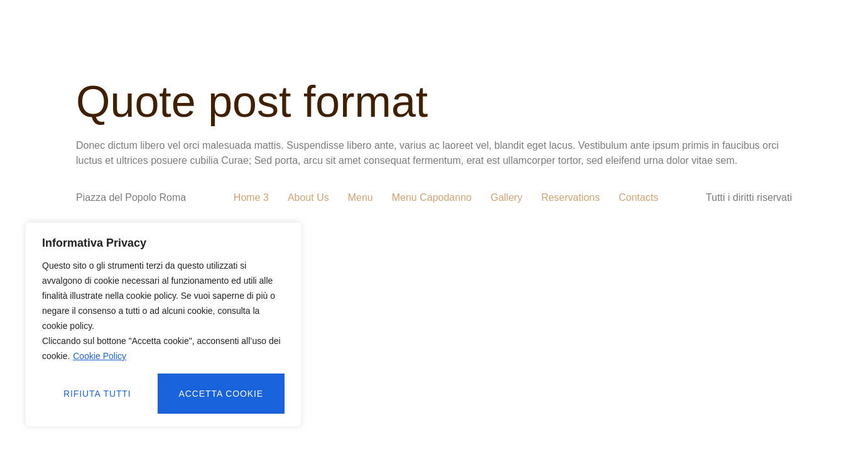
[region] (163, 325)
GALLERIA (355, 27)
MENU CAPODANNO (509, 27)
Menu (361, 197)
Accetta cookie (221, 394)
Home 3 (251, 197)
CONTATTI (635, 56)
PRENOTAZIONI (621, 27)
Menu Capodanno (432, 197)
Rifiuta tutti (97, 394)
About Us (308, 197)
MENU (420, 27)
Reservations (571, 197)
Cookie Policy (100, 356)
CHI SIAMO (278, 27)
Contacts (638, 197)
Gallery (507, 197)
